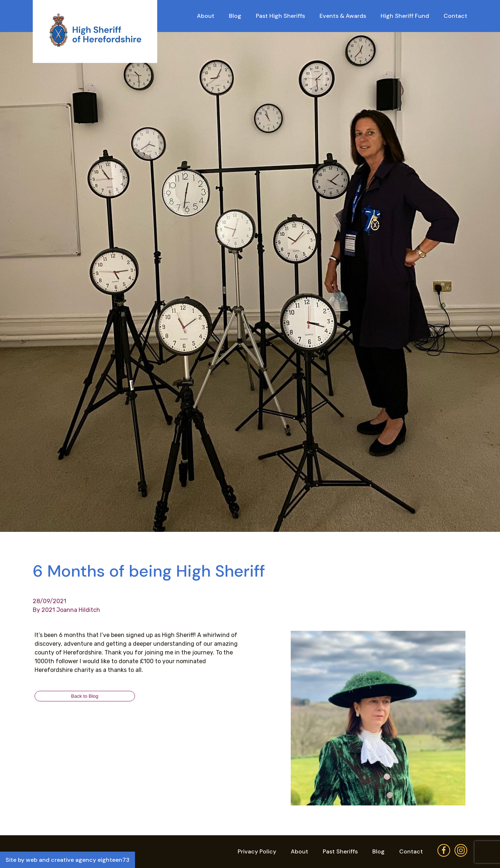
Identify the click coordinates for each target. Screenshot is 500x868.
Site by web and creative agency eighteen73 (68, 860)
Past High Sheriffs (280, 16)
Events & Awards (343, 16)
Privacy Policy (257, 851)
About (206, 16)
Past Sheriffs (340, 851)
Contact (455, 16)
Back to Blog (85, 696)
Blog (235, 16)
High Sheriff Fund (405, 16)
